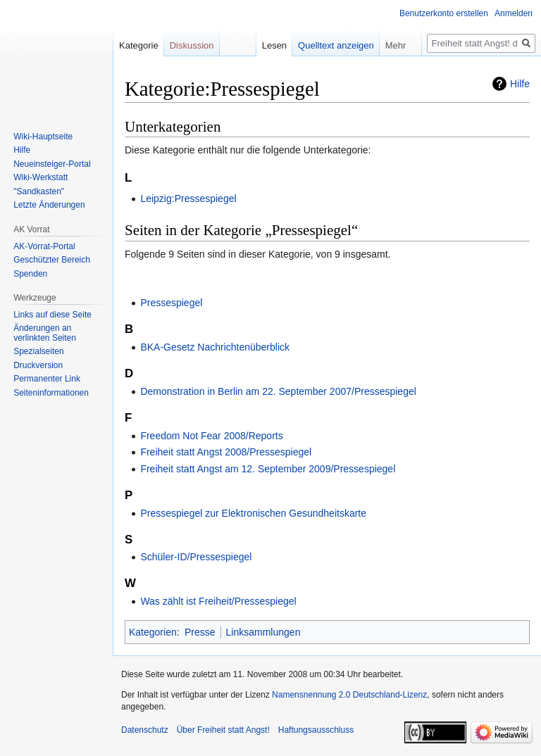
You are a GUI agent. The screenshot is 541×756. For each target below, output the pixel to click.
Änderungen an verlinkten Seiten (45, 333)
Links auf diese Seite (52, 315)
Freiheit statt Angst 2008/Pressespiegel (226, 452)
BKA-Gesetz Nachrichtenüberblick (215, 347)
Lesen (274, 45)
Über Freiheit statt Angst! (223, 730)
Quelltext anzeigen (336, 45)
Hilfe (520, 84)
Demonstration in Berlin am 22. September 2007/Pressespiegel (278, 391)
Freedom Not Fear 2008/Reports (211, 436)
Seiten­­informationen (51, 393)
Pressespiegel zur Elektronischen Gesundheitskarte (253, 513)
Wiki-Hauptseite (43, 137)
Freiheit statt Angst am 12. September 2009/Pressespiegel (268, 469)
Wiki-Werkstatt (41, 177)
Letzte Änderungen (49, 205)
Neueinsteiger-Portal (52, 164)
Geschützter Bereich (52, 260)
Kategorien (153, 632)
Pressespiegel (171, 303)
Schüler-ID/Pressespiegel (196, 557)
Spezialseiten (38, 351)
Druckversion (38, 365)
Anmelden (514, 13)
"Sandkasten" (39, 191)
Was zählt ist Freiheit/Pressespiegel (218, 601)
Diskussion (192, 45)
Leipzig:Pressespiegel (188, 199)
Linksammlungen (263, 632)
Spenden (30, 274)
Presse (200, 632)
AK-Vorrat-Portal (44, 246)
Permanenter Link (47, 379)
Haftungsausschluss (316, 730)
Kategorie (139, 45)
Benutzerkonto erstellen (444, 13)
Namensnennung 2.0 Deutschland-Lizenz (349, 695)
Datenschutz (145, 730)
